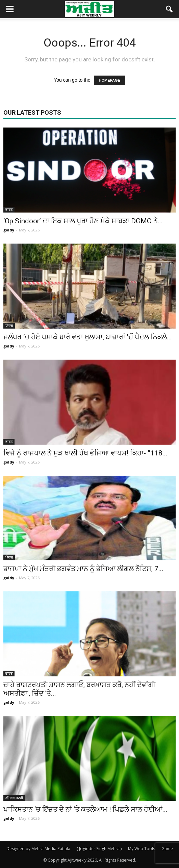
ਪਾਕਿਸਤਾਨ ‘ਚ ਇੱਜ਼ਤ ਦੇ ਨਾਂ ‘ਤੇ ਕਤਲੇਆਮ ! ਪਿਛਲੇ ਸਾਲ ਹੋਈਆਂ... (85, 809)
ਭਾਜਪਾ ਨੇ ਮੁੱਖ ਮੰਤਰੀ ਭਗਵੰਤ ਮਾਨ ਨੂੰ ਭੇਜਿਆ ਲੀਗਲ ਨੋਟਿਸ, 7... (83, 569)
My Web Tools (142, 849)
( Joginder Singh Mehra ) (99, 849)
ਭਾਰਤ (9, 209)
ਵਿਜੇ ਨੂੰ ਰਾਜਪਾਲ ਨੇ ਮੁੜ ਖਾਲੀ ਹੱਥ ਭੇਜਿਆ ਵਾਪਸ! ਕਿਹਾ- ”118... (85, 453)
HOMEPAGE (110, 80)
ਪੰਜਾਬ (9, 326)
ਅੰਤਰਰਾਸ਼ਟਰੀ (14, 798)
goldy (9, 230)
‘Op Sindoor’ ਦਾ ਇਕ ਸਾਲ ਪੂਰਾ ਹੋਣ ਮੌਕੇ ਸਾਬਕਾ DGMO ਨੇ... (83, 221)
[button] (170, 9)
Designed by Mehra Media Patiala (38, 849)
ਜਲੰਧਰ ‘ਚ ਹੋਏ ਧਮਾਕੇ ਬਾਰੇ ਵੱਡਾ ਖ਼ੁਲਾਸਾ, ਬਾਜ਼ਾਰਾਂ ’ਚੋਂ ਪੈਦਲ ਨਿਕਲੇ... (88, 337)
